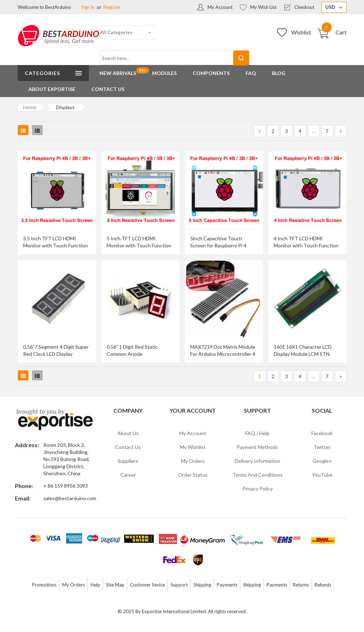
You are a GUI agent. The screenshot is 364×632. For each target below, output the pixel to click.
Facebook (322, 433)
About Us (128, 433)
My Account (220, 7)
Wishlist (301, 32)
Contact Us (128, 447)
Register (112, 7)
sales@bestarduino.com (70, 498)
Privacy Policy (258, 489)
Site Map (115, 585)
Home (30, 107)
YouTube (322, 475)
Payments (227, 585)
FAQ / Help (257, 433)
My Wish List (263, 7)
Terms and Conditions (258, 475)
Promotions (44, 585)
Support (179, 585)
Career (128, 475)
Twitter (322, 447)
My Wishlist (193, 447)
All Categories (116, 32)
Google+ (322, 461)
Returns (301, 585)
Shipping (202, 585)
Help (95, 585)
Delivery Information (257, 461)
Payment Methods (257, 447)
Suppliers (128, 461)
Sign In (88, 7)
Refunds (323, 585)
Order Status (193, 475)
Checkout (304, 7)
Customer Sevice (148, 585)
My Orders (193, 461)
